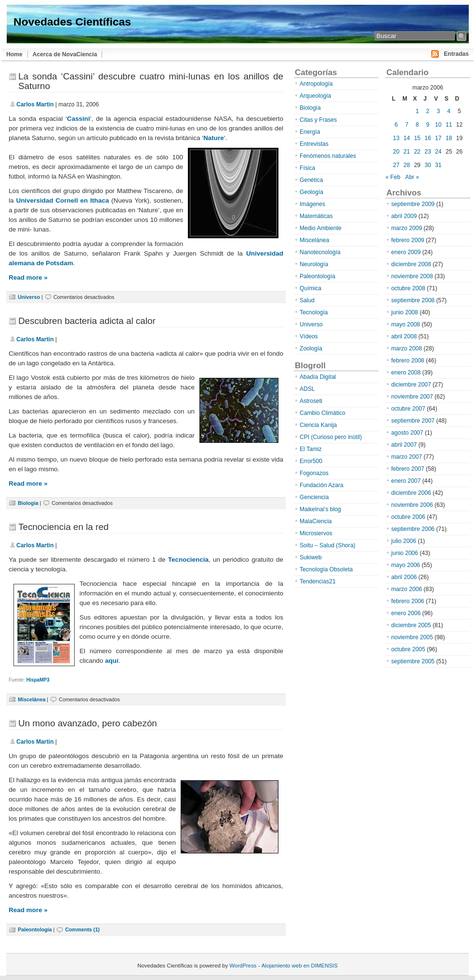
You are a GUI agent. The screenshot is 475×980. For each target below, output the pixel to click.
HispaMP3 (38, 680)
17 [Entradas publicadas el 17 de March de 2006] (438, 138)
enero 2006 (406, 613)
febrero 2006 (408, 601)
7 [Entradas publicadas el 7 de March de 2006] (407, 125)
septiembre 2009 (413, 204)
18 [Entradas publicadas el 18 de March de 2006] (449, 138)
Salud (307, 300)
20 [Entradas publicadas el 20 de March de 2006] (396, 152)
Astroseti (311, 401)
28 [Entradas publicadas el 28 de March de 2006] (407, 165)
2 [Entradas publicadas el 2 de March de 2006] (428, 111)
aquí (112, 661)
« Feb (393, 177)
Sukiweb (311, 557)
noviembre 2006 (412, 505)
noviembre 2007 (412, 397)
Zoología (311, 348)
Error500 (311, 461)
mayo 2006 (406, 565)
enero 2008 (406, 373)
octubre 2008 (408, 288)
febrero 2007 (408, 469)
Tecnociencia (188, 560)
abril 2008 (404, 336)
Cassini (79, 119)
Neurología (314, 264)
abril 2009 (404, 216)
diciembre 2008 (411, 264)
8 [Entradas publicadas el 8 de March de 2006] (417, 125)
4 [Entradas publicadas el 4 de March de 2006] (449, 111)
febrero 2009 (408, 240)
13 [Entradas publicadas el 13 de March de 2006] (396, 138)
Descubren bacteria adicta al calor (87, 321)
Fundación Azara (322, 485)
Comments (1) (82, 929)
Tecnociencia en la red (63, 527)
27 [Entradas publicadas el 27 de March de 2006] (396, 165)
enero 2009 (406, 252)
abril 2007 (404, 445)
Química (310, 288)
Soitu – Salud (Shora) (328, 545)
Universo (29, 297)
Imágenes (312, 204)
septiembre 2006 (413, 529)
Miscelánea (32, 699)
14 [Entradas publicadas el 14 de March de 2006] (407, 138)
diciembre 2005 (411, 625)
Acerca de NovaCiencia (65, 54)
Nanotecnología (320, 252)
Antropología (316, 84)
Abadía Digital (318, 377)
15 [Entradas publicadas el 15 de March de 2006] (417, 138)
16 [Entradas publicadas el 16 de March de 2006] (428, 138)
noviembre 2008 (412, 276)
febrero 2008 (408, 361)
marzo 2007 (407, 457)
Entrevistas (314, 144)
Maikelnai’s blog (320, 509)
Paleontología (35, 929)
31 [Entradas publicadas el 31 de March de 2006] (438, 165)
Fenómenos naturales (328, 156)
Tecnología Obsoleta (326, 569)
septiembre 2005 (413, 661)
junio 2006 (405, 553)
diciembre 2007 (411, 385)
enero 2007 (406, 481)
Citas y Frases (318, 120)
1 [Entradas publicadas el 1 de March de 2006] (417, 111)
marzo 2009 (407, 228)
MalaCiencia (316, 521)
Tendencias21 (318, 581)
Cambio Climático (323, 413)
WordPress (243, 966)
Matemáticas (316, 216)
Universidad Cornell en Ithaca (62, 200)
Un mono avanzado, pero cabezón (88, 723)
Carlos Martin (35, 104)
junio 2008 (405, 312)
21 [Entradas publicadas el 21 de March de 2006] (407, 152)
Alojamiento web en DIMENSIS (300, 966)
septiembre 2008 (413, 300)
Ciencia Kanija (318, 425)
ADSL (307, 389)
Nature (214, 138)
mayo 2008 (406, 324)
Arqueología (315, 96)
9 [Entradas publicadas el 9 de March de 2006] (428, 125)
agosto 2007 (407, 433)
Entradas (456, 54)
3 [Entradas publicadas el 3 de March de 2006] (438, 111)
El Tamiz (310, 449)
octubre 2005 (408, 649)
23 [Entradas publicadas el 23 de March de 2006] (428, 152)
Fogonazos (314, 473)
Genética (311, 180)
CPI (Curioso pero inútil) (331, 437)
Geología (311, 192)
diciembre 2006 (411, 493)
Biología (28, 503)
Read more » (28, 277)
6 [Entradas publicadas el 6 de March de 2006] (396, 125)
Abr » (412, 177)
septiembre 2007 (413, 421)
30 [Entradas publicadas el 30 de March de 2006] (428, 165)
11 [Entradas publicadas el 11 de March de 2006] (449, 125)
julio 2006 (404, 541)
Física (307, 168)
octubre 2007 (408, 409)
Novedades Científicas (72, 22)
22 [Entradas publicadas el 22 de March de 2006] (417, 152)
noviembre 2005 (412, 637)
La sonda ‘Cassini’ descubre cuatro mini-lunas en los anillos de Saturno (151, 81)
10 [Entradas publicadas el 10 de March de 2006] (438, 125)
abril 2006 (404, 577)
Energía (310, 132)
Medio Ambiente (321, 228)
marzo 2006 (407, 589)
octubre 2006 (408, 517)
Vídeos (309, 336)
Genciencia (314, 497)
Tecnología (314, 312)
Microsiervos (316, 533)
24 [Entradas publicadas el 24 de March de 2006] (438, 152)
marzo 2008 (407, 348)
